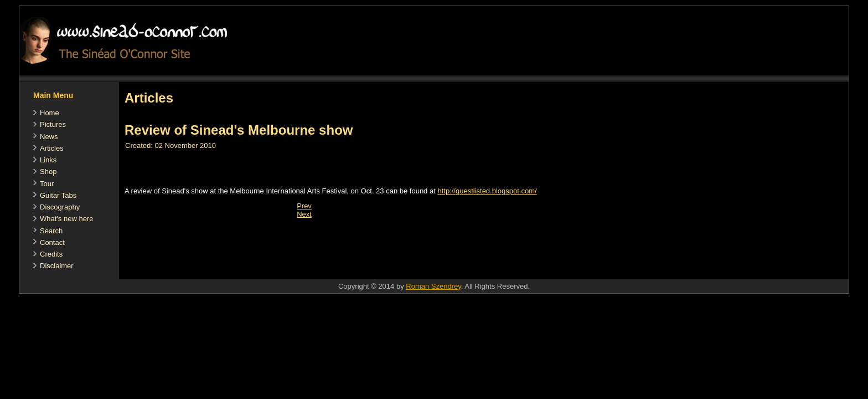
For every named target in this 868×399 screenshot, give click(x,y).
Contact (52, 242)
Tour (47, 184)
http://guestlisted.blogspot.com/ (487, 191)
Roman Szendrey (433, 286)
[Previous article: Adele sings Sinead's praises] (304, 206)
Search (51, 231)
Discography (60, 207)
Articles (52, 148)
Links (48, 160)
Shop (48, 172)
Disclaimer (57, 266)
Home (50, 113)
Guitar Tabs (58, 195)
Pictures (53, 124)
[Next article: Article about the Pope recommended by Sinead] (304, 214)
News (49, 137)
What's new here (66, 219)
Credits (51, 254)
